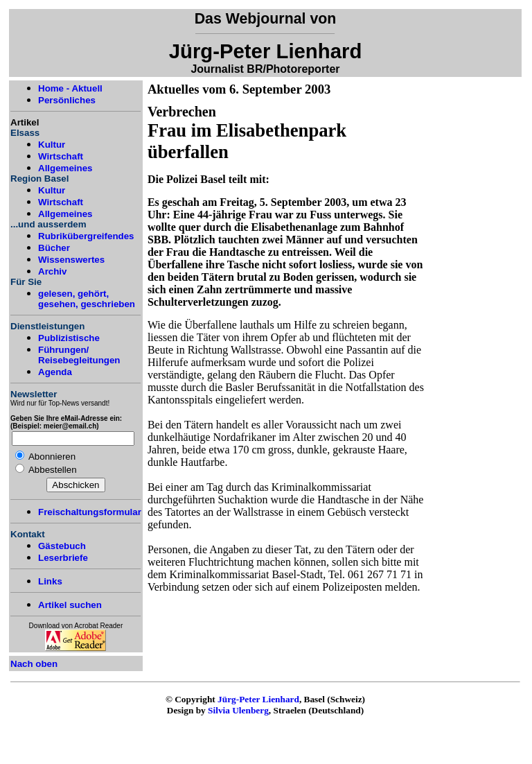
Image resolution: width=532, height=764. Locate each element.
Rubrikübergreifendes (86, 236)
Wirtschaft (61, 156)
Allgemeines (65, 168)
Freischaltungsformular (90, 512)
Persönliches (67, 100)
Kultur (52, 145)
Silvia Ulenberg (238, 710)
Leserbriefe (63, 558)
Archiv (52, 271)
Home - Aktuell (70, 88)
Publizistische (69, 338)
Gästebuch (62, 546)
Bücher (54, 248)
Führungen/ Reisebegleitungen (79, 355)
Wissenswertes (71, 260)
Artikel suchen (70, 605)
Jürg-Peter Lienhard (258, 699)
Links (50, 581)
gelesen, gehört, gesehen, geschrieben (87, 299)
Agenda (55, 372)
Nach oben (34, 664)
